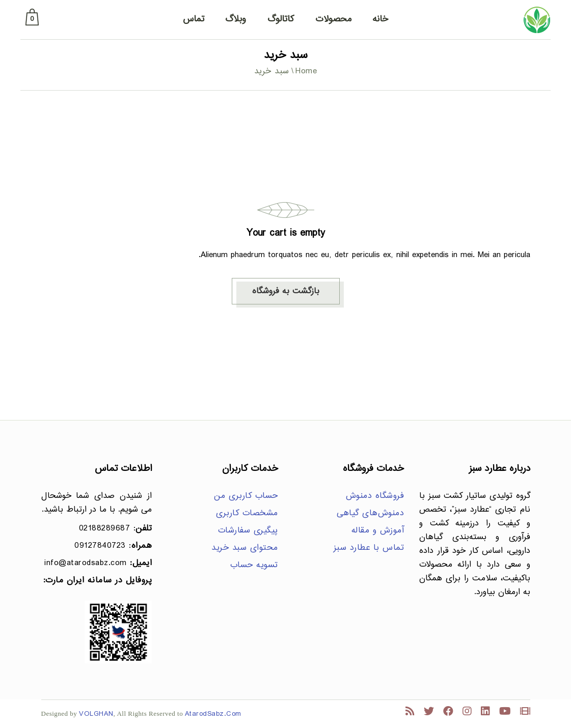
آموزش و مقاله (378, 531)
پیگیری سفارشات (248, 531)
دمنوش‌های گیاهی (370, 513)
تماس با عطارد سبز (369, 548)
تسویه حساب (254, 565)
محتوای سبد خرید (245, 548)
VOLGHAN (96, 714)
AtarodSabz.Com (213, 714)
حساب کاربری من (246, 496)
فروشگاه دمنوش (375, 496)
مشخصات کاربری (247, 513)
